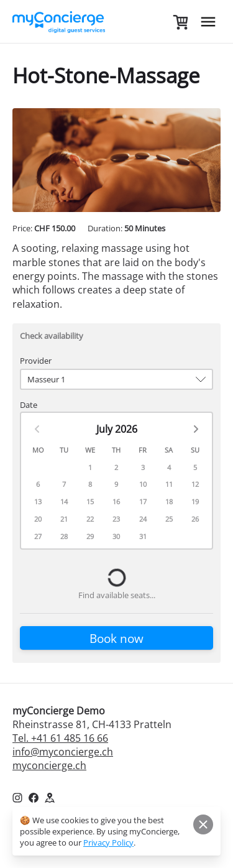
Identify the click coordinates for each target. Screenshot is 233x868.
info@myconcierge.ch (63, 752)
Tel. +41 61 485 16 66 (60, 738)
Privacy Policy (108, 843)
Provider (36, 361)
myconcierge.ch (49, 765)
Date (29, 405)
